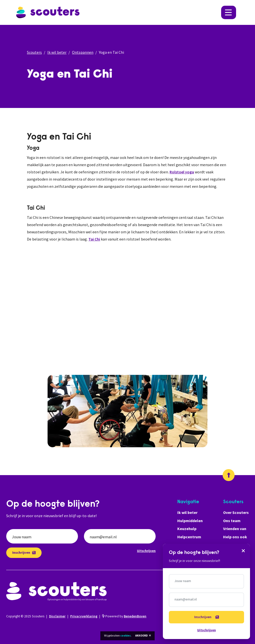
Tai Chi (94, 239)
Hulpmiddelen (190, 521)
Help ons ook (235, 537)
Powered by (124, 616)
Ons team (232, 521)
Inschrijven (24, 552)
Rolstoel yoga (182, 172)
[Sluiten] (243, 550)
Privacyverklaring (84, 616)
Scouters (34, 52)
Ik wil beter (57, 52)
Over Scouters (236, 512)
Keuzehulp (187, 529)
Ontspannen (83, 52)
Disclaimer (57, 616)
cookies (126, 636)
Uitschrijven (146, 551)
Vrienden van (235, 529)
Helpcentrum (189, 537)
